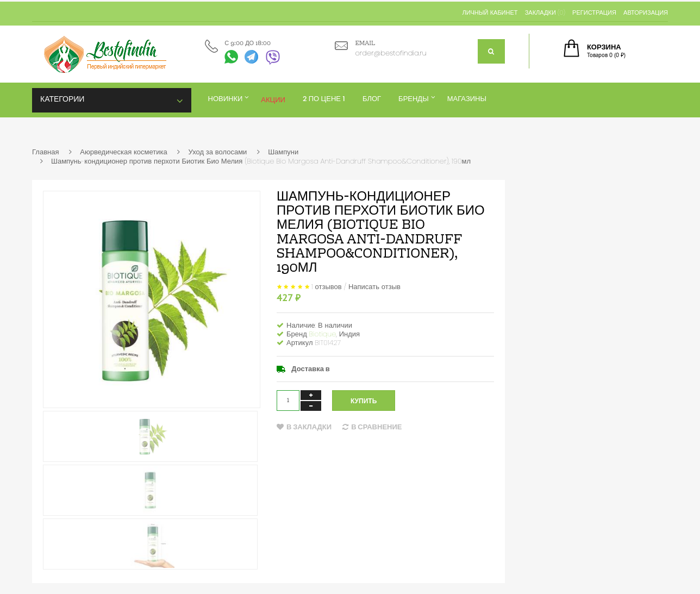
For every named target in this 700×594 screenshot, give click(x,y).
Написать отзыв (374, 287)
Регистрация (594, 12)
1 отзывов (327, 287)
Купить (364, 401)
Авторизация (646, 12)
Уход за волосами (217, 152)
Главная (45, 152)
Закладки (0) (545, 12)
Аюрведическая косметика (123, 152)
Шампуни (283, 152)
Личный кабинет (490, 12)
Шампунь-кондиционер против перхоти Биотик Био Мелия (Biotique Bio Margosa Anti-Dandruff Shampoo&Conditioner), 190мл (261, 161)
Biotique (323, 334)
